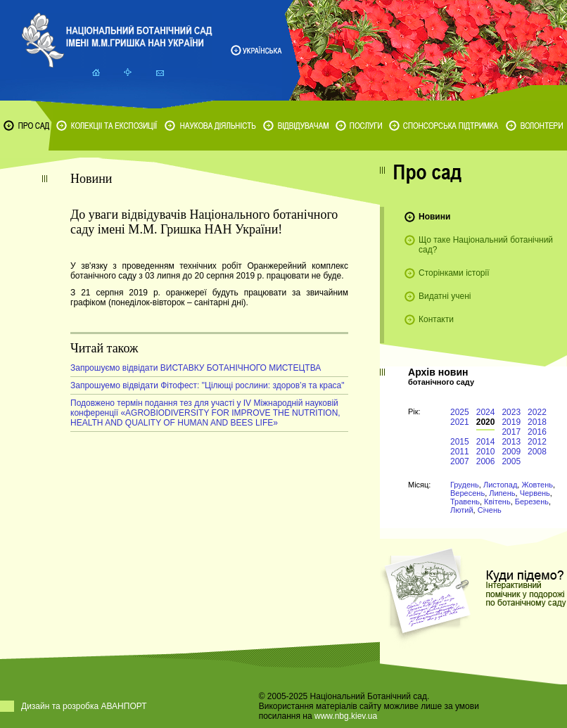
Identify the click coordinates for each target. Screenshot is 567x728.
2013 (511, 442)
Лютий (462, 510)
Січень (490, 510)
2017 (511, 432)
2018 (537, 422)
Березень (532, 502)
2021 (460, 422)
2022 (537, 412)
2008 (537, 452)
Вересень (467, 493)
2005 (511, 461)
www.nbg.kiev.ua (346, 716)
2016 (537, 432)
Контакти (436, 319)
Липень (502, 493)
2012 (537, 442)
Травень (465, 502)
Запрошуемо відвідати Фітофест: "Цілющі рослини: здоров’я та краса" (208, 385)
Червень (535, 493)
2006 (486, 461)
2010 (486, 452)
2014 (486, 442)
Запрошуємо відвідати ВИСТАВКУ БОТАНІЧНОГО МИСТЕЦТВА (196, 368)
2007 (460, 461)
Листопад (500, 485)
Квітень (497, 502)
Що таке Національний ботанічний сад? (486, 245)
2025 (460, 412)
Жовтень (537, 485)
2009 (511, 452)
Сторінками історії (454, 273)
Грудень (465, 485)
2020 (486, 422)
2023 (511, 412)
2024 (486, 412)
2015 (460, 442)
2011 (460, 452)
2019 (511, 422)
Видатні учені (445, 296)
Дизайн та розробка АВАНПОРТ (84, 706)
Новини (434, 217)
